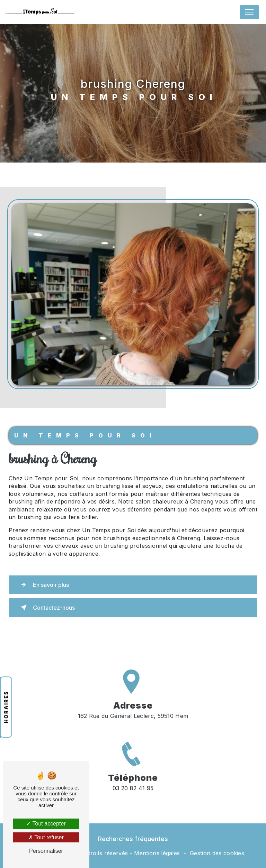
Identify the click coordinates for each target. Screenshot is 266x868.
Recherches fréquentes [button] (133, 839)
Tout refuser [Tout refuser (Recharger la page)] (46, 837)
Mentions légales (157, 853)
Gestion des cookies (217, 853)
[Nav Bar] (249, 12)
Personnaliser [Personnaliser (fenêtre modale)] (46, 851)
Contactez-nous (46, 608)
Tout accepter (46, 824)
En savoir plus (43, 585)
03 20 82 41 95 (133, 796)
